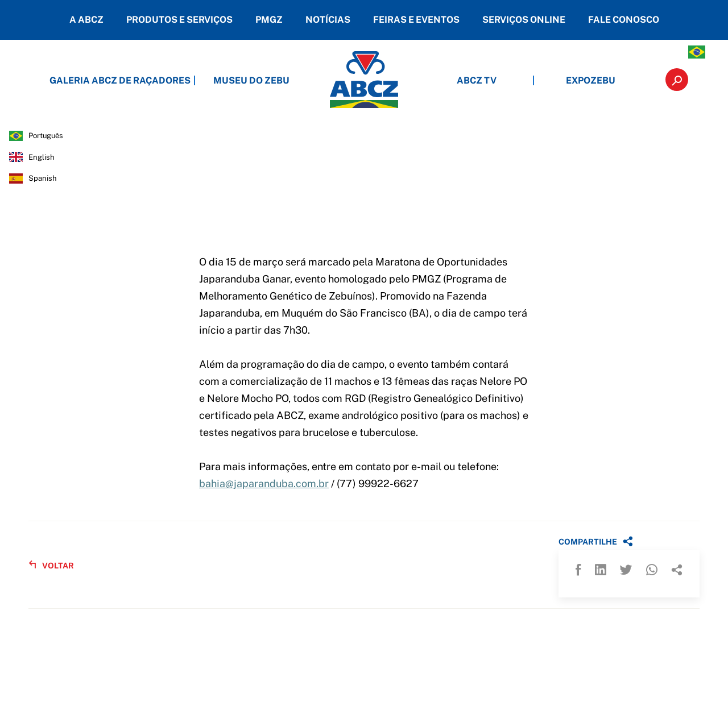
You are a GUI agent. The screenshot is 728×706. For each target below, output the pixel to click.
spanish (43, 178)
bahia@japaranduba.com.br (264, 483)
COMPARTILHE (596, 541)
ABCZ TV (477, 80)
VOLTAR (51, 565)
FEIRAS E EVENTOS (416, 20)
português (46, 136)
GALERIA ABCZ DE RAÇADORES (138, 80)
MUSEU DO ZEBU (251, 80)
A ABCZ (86, 20)
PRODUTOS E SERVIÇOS (179, 20)
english (42, 157)
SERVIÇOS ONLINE (524, 20)
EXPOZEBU (591, 80)
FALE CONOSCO (624, 20)
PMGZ (269, 20)
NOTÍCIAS (328, 20)
